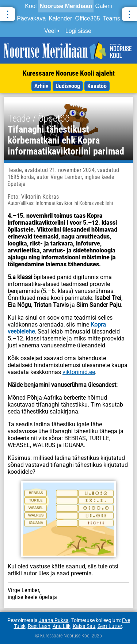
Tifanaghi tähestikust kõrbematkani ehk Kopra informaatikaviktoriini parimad (66, 140)
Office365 (87, 18)
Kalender (60, 18)
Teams (112, 18)
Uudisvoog (68, 86)
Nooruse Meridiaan (66, 6)
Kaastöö (97, 86)
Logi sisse (78, 31)
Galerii (103, 6)
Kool (31, 6)
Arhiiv (41, 86)
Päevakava (31, 18)
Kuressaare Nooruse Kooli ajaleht (69, 73)
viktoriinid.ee (79, 372)
